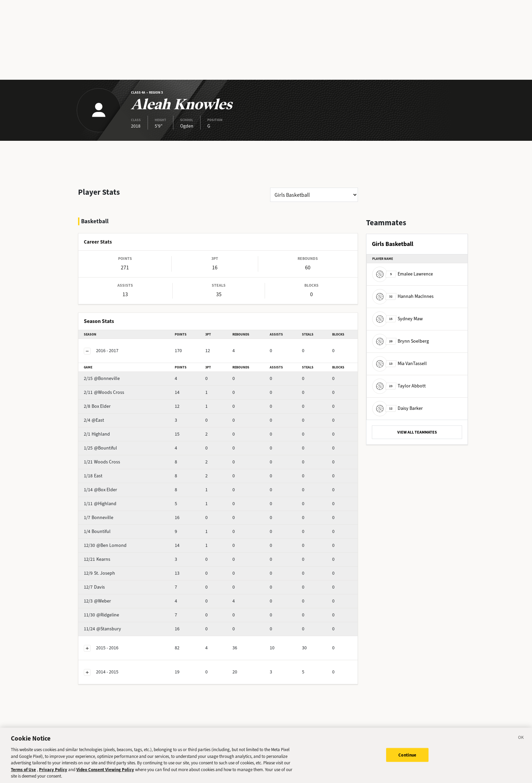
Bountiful (110, 513)
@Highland (112, 486)
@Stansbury (113, 611)
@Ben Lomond (116, 527)
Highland (110, 416)
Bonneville (112, 500)
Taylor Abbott (399, 386)
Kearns (108, 541)
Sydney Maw (397, 319)
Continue (407, 755)
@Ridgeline (112, 597)
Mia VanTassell (400, 364)
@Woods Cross (116, 374)
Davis (106, 569)
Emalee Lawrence (403, 274)
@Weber (109, 583)
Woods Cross (114, 444)
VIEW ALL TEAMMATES (417, 432)
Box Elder (110, 388)
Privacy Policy (53, 770)
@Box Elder (112, 472)
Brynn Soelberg (401, 341)
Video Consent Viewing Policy (105, 770)
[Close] (521, 739)
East (105, 458)
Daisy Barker (397, 408)
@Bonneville (114, 360)
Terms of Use (23, 770)
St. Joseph (111, 555)
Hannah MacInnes (403, 296)
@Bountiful (112, 430)
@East (107, 402)
